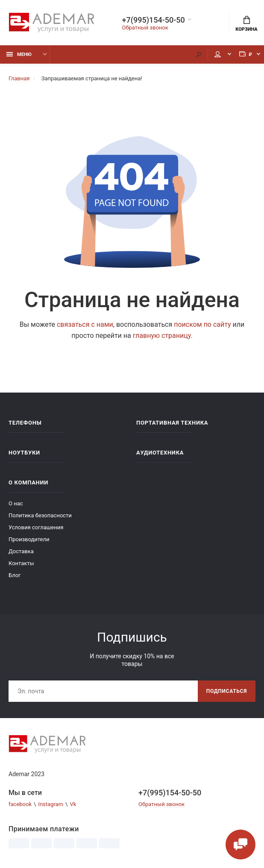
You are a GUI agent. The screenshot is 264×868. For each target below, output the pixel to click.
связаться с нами (85, 324)
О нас (16, 503)
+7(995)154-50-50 (154, 20)
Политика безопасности (40, 515)
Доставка (21, 551)
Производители (29, 539)
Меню (19, 54)
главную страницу (162, 336)
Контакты (21, 563)
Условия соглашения (36, 527)
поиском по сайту (202, 324)
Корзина (246, 24)
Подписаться (227, 691)
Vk (73, 804)
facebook (20, 804)
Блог (15, 575)
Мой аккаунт (218, 54)
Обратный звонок (145, 28)
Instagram (51, 804)
